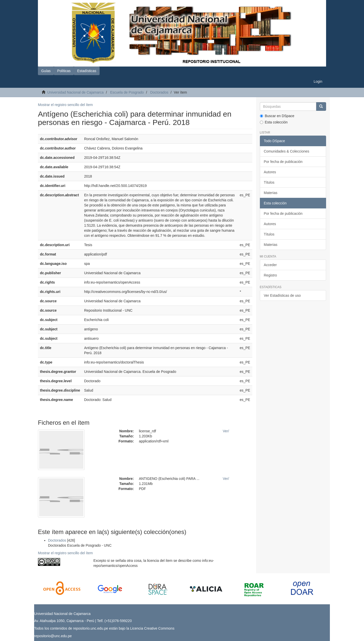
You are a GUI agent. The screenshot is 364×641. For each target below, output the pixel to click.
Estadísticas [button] (87, 71)
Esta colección (274, 122)
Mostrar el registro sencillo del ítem (65, 105)
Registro (270, 275)
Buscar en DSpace (277, 116)
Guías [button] (46, 71)
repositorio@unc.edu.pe (53, 636)
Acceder (270, 265)
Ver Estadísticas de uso (282, 295)
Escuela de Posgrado (127, 92)
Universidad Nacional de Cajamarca (75, 92)
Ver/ (226, 431)
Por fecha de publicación (283, 162)
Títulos (269, 182)
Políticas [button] (64, 71)
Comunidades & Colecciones (287, 151)
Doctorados (159, 92)
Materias (271, 193)
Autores (270, 172)
